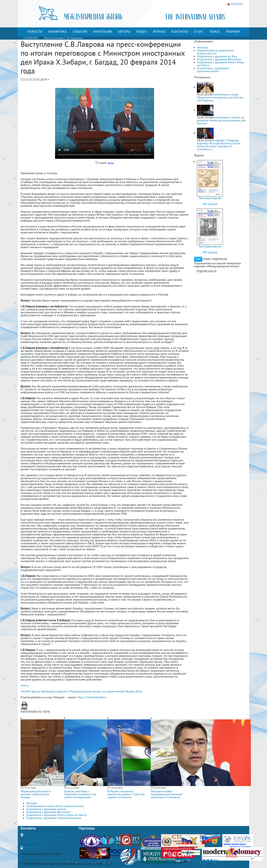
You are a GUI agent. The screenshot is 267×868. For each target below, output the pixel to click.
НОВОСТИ (35, 32)
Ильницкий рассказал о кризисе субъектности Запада (36, 794)
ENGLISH (235, 4)
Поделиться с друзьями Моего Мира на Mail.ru (221, 64)
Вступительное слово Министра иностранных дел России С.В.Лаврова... (220, 97)
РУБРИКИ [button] (233, 32)
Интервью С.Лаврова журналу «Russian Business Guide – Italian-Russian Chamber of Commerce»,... (220, 145)
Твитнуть (202, 47)
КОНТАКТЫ (180, 32)
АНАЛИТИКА (57, 32)
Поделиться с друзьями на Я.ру (217, 56)
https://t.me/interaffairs (92, 697)
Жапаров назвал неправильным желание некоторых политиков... (167, 794)
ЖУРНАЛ (159, 32)
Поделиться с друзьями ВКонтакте (219, 59)
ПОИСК (215, 32)
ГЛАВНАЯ (30, 38)
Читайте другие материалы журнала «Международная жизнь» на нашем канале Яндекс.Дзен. (82, 691)
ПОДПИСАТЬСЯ (206, 271)
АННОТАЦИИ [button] (103, 32)
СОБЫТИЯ (80, 32)
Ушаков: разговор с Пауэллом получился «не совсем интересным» (80, 794)
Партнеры (86, 828)
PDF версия (210, 204)
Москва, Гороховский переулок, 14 (47, 835)
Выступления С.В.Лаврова (64, 38)
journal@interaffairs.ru (35, 841)
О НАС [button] (199, 32)
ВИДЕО (142, 32)
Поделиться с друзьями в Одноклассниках (213, 70)
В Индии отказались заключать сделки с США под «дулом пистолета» (126, 794)
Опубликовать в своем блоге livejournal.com (215, 52)
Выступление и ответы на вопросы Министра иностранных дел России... (221, 120)
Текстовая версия (210, 198)
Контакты (28, 828)
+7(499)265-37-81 (35, 847)
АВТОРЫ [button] (124, 32)
